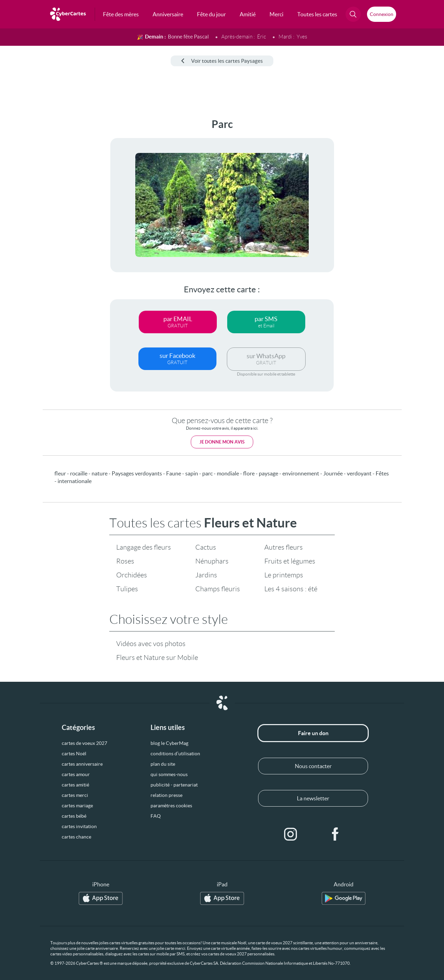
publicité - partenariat (174, 785)
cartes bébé (74, 816)
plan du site (163, 764)
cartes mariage (77, 806)
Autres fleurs (284, 547)
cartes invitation (79, 826)
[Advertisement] (52, 222)
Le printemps (284, 575)
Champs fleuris (218, 589)
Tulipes (127, 589)
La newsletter (313, 798)
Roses (125, 561)
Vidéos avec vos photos (151, 644)
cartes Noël (74, 754)
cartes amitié (75, 785)
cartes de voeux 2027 (84, 743)
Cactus (206, 547)
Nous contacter (313, 766)
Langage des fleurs (144, 547)
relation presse (166, 795)
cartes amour (76, 774)
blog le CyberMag (169, 743)
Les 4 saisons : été (291, 589)
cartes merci (75, 795)
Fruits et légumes (290, 561)
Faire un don (313, 733)
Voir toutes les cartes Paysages (222, 61)
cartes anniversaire (82, 764)
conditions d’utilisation (175, 754)
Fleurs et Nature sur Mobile (157, 657)
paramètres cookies (171, 806)
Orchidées (132, 575)
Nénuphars (212, 561)
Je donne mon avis (222, 442)
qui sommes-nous (169, 774)
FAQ (156, 816)
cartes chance (76, 837)
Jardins (206, 575)
